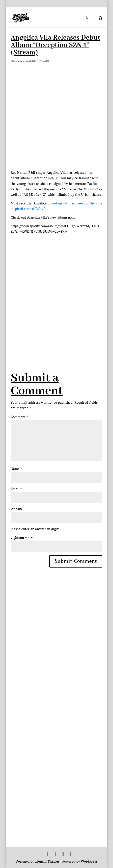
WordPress (89, 861)
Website (17, 509)
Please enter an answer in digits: (36, 529)
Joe (95, 184)
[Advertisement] (56, 291)
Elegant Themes (47, 861)
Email (16, 489)
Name (16, 469)
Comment (19, 417)
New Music (43, 61)
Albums (30, 61)
